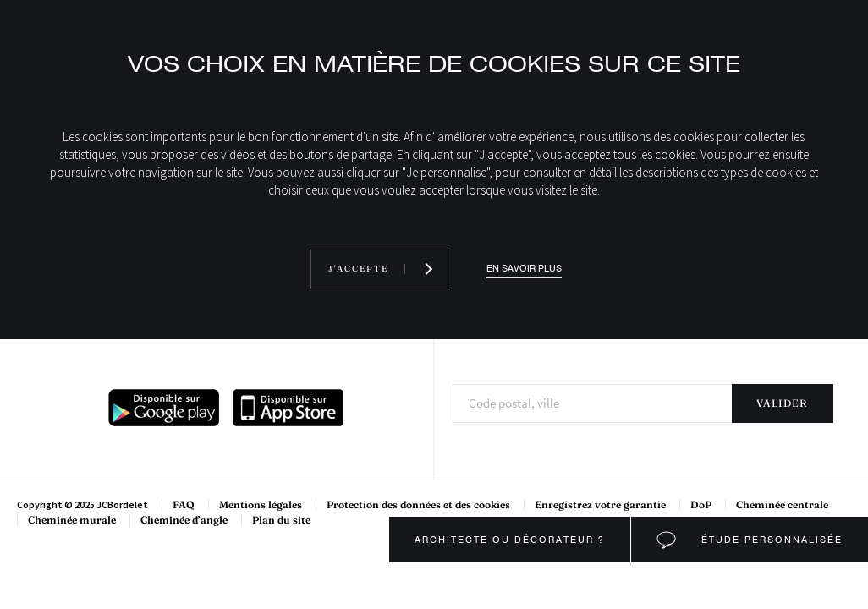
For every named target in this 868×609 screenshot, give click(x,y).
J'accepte (358, 269)
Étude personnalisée (770, 540)
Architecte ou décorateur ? (510, 540)
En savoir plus (524, 269)
